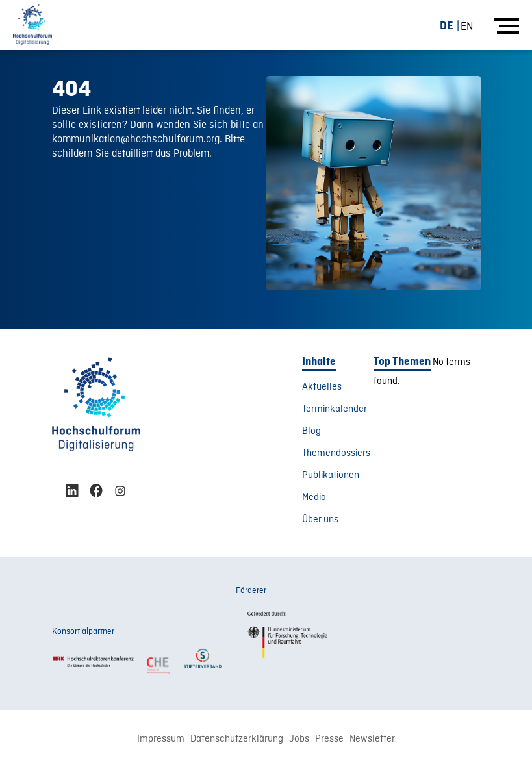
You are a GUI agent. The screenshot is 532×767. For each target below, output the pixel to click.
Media (314, 497)
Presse (329, 739)
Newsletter (372, 739)
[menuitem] (452, 26)
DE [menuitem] (447, 25)
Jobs (299, 739)
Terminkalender (335, 409)
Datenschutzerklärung (237, 739)
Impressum (161, 739)
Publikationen (331, 475)
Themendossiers (336, 453)
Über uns (320, 520)
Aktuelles (322, 387)
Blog (311, 431)
